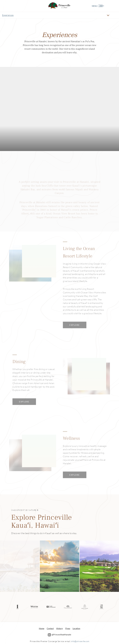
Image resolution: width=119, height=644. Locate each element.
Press (68, 628)
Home (42, 628)
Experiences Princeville (60, 5)
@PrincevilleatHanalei (60, 634)
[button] (8, 565)
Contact (50, 628)
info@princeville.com (80, 641)
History (60, 628)
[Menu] (109, 6)
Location (76, 628)
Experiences (8, 15)
